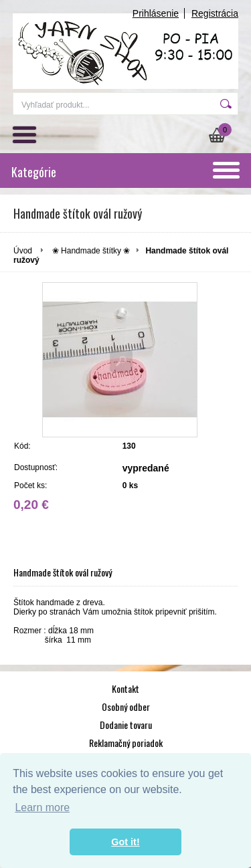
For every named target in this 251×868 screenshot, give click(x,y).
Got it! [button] (125, 842)
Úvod (23, 251)
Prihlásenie (156, 13)
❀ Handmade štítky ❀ (91, 251)
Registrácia (215, 13)
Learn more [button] (42, 807)
